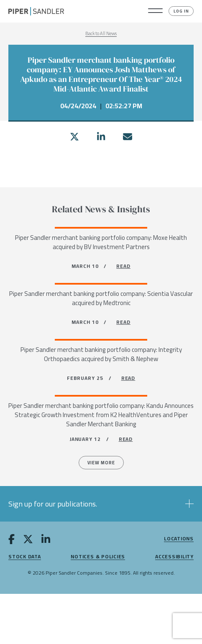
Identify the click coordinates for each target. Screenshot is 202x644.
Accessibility (174, 557)
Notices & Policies (98, 557)
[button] (155, 11)
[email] (128, 137)
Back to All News (101, 33)
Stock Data (25, 557)
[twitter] (74, 137)
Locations (179, 539)
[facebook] (12, 541)
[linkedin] (101, 137)
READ (123, 266)
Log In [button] (181, 11)
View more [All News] (101, 463)
